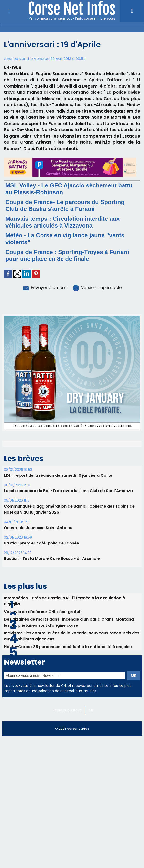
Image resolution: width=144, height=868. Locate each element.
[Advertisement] (72, 833)
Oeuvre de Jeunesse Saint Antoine (38, 586)
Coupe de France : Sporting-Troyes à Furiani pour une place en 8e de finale (67, 255)
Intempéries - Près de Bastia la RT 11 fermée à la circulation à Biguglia (64, 659)
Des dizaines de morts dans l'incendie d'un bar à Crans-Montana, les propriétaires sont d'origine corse (69, 681)
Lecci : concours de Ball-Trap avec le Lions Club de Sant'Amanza (68, 549)
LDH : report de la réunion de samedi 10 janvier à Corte (58, 534)
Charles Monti (16, 59)
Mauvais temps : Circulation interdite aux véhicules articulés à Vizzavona (62, 222)
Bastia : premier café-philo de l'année (41, 601)
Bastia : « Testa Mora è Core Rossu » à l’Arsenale (52, 617)
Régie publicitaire (67, 768)
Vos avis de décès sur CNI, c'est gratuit (43, 670)
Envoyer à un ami (45, 288)
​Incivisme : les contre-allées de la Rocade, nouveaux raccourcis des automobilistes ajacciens (72, 694)
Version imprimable (97, 288)
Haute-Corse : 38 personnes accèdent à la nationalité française (68, 705)
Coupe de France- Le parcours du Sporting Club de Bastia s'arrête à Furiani (65, 205)
